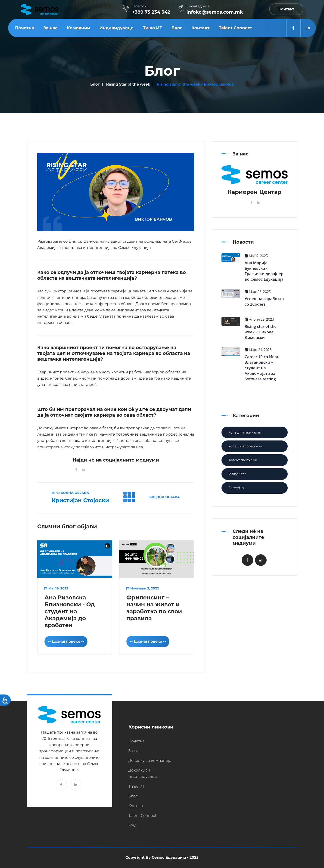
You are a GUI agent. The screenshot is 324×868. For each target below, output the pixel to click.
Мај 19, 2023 (56, 588)
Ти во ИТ (152, 28)
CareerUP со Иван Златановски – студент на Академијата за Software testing (262, 368)
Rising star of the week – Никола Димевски (261, 332)
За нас (50, 28)
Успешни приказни (245, 432)
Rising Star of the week (128, 84)
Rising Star (237, 474)
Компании (78, 28)
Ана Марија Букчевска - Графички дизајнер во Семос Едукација (264, 271)
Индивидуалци (116, 28)
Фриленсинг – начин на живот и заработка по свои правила (154, 608)
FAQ (132, 825)
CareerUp (236, 488)
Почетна (25, 28)
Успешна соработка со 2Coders (264, 301)
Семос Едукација (169, 857)
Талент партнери (243, 460)
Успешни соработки (245, 446)
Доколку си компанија (150, 761)
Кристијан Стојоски (80, 500)
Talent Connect (235, 28)
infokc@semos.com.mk (215, 12)
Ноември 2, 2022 (143, 588)
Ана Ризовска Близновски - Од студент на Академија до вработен (70, 611)
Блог (177, 28)
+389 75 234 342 (151, 12)
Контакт (201, 28)
